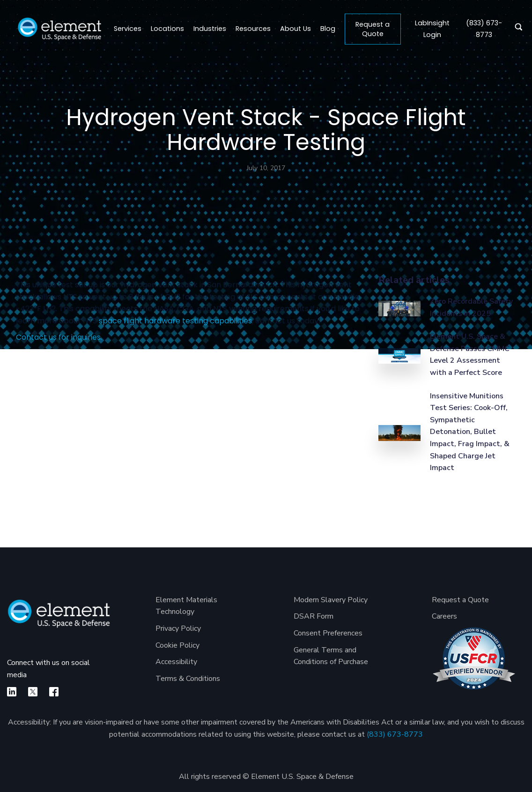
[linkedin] (12, 692)
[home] (59, 29)
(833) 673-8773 (395, 734)
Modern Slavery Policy (331, 600)
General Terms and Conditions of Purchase (331, 656)
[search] (516, 29)
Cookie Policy (177, 645)
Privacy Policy (178, 628)
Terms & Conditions (188, 679)
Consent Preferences (328, 633)
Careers (444, 616)
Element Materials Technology (186, 606)
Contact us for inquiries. (59, 337)
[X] (33, 692)
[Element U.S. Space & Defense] (59, 618)
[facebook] (54, 692)
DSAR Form (314, 616)
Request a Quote (373, 29)
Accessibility (176, 662)
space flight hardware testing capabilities (175, 321)
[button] (167, 29)
